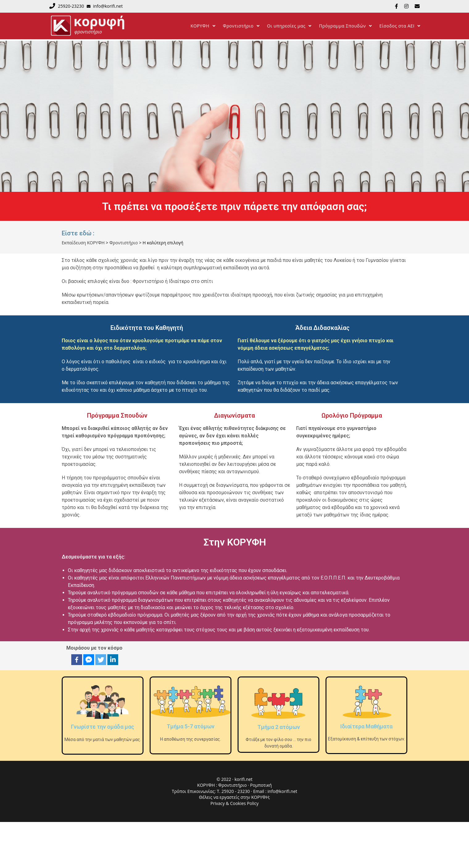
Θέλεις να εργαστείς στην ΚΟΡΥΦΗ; (234, 797)
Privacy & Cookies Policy (234, 803)
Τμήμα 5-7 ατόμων (191, 726)
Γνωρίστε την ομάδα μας (103, 727)
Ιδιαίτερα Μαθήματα (366, 726)
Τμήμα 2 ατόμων (279, 727)
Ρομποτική (261, 785)
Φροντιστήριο (233, 785)
